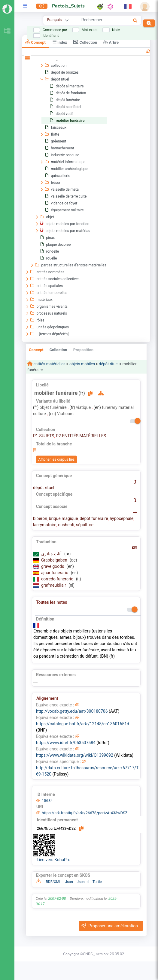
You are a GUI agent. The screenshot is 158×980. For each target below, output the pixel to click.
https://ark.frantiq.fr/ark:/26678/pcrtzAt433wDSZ (85, 813)
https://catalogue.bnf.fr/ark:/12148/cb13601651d (83, 724)
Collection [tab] (85, 42)
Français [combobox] (54, 20)
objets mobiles (82, 364)
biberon (40, 518)
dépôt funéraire (94, 518)
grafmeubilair (54, 585)
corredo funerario (58, 579)
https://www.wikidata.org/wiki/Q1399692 (75, 755)
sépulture (85, 525)
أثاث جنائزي (52, 554)
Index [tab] (59, 42)
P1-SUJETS (44, 436)
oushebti (66, 525)
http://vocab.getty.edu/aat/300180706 (72, 711)
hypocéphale (122, 518)
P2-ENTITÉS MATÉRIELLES (81, 436)
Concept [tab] (35, 42)
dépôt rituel (109, 364)
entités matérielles (49, 364)
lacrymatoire (45, 525)
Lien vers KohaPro (53, 860)
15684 (47, 801)
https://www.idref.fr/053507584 (66, 743)
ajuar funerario (55, 573)
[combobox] (100, 21)
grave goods (53, 566)
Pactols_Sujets (68, 6)
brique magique (64, 518)
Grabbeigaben (55, 560)
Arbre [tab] (111, 42)
